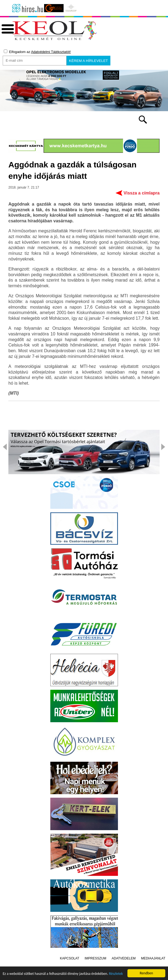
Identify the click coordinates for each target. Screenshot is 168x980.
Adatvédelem (124, 959)
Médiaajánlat (153, 959)
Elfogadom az (37, 52)
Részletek (116, 975)
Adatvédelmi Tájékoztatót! (51, 52)
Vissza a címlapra (142, 194)
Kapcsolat (70, 959)
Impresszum (95, 959)
